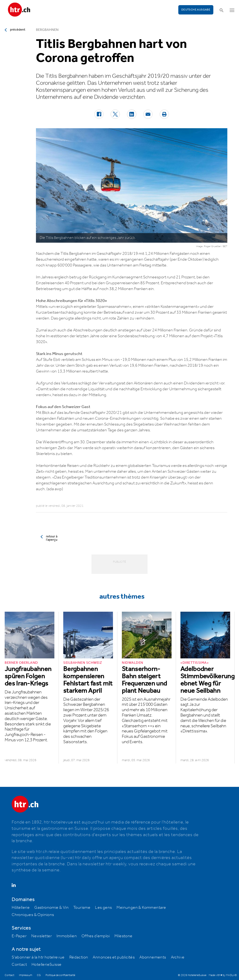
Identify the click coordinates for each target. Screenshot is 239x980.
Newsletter (42, 936)
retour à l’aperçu (52, 538)
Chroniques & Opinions (33, 915)
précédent (18, 30)
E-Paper (19, 936)
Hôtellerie (21, 908)
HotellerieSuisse (46, 965)
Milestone (123, 936)
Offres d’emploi (96, 936)
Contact (19, 965)
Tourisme (82, 908)
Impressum (26, 975)
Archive (178, 957)
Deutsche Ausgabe (196, 10)
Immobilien (67, 936)
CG (39, 975)
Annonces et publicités (114, 957)
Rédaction (79, 957)
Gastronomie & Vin (51, 908)
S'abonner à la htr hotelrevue (38, 957)
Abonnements (153, 957)
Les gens (103, 908)
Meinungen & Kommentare (141, 908)
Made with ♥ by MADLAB (223, 975)
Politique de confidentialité (60, 975)
